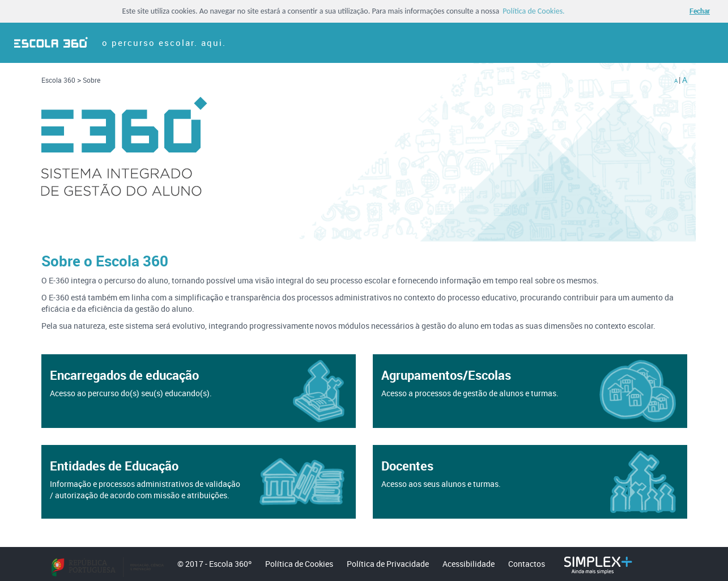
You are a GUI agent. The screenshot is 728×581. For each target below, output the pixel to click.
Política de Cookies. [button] (534, 11)
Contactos (527, 564)
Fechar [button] (700, 11)
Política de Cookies (299, 564)
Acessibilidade (469, 564)
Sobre (91, 80)
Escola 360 (59, 80)
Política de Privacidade (388, 564)
